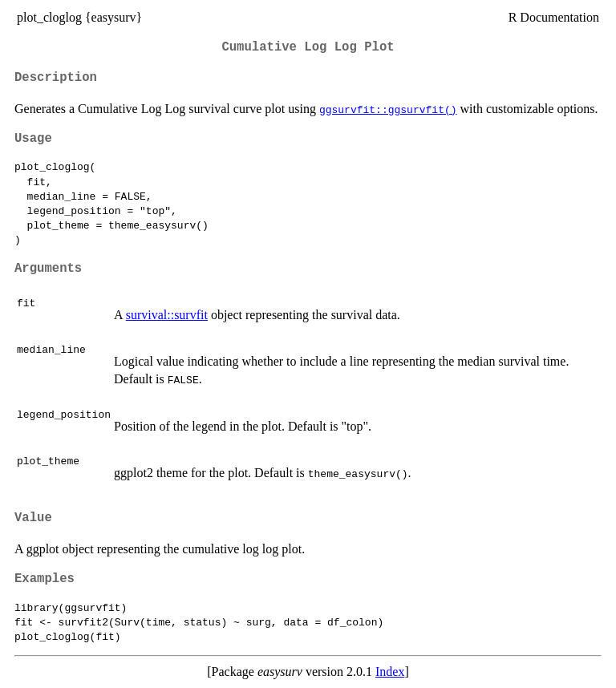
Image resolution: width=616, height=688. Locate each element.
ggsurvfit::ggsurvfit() (388, 109)
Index (390, 672)
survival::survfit (167, 315)
